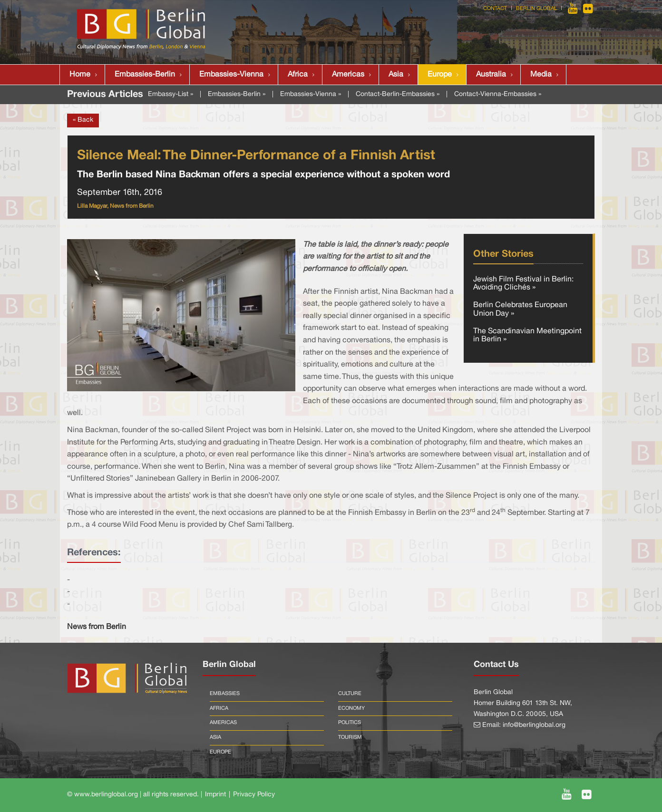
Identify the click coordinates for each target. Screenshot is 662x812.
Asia (396, 75)
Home (80, 75)
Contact (495, 9)
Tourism (350, 737)
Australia (491, 75)
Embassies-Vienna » (311, 94)
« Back (83, 120)
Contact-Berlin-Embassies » (398, 94)
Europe (440, 75)
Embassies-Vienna (231, 75)
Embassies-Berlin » (237, 94)
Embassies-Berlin (145, 75)
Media (541, 75)
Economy (351, 708)
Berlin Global (536, 9)
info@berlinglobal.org (534, 725)
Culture (350, 694)
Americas (348, 75)
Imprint (215, 795)
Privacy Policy (254, 795)
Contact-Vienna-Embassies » (498, 94)
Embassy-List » (170, 94)
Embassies (225, 694)
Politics (350, 723)
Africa (298, 75)
